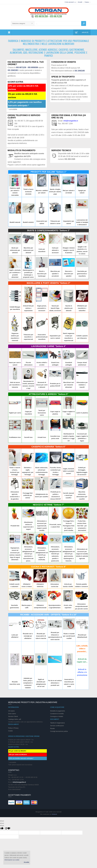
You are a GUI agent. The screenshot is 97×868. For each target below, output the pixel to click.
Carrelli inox (28, 437)
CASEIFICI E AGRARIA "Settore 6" (48, 447)
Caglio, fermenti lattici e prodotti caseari (68, 471)
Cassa (87, 2)
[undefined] (8, 829)
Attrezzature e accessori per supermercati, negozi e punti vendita (42, 526)
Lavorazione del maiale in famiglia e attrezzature (82, 222)
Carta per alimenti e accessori (55, 250)
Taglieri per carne (15, 413)
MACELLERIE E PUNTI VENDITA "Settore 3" (48, 283)
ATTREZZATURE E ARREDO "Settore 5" (48, 394)
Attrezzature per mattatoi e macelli (82, 385)
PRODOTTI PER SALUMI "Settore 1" (48, 172)
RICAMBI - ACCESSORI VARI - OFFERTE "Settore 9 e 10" (49, 615)
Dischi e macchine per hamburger (42, 274)
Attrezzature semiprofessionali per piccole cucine (81, 606)
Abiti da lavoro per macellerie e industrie (15, 385)
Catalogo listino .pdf (15, 719)
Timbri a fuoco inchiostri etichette (28, 192)
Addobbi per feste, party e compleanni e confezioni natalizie (28, 683)
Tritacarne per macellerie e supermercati (28, 337)
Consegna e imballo (57, 716)
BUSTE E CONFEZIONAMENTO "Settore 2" (48, 230)
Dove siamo (12, 714)
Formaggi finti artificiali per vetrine (28, 495)
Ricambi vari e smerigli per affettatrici (28, 636)
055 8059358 (33, 67)
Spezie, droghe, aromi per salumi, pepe (55, 192)
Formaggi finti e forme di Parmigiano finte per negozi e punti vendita (69, 526)
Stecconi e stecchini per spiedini (69, 274)
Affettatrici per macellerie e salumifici (82, 308)
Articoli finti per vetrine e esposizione (28, 308)
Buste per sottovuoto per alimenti (15, 250)
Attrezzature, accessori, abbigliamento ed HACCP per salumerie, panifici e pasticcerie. (55, 554)
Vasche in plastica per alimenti (69, 308)
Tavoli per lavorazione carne (42, 413)
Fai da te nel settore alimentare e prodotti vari (55, 683)
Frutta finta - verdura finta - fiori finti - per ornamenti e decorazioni (82, 526)
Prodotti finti (15, 526)
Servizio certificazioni (57, 726)
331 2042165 (13, 70)
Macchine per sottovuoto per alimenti (28, 250)
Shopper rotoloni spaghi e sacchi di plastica (69, 250)
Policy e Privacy (13, 728)
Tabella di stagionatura (57, 723)
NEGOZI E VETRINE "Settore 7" (49, 505)
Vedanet (54, 814)
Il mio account (69, 2)
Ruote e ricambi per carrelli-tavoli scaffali (69, 636)
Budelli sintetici (28, 222)
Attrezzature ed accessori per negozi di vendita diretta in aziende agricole (82, 554)
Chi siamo (11, 711)
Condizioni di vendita (57, 714)
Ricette (52, 728)
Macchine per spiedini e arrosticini (55, 274)
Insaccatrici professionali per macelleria (42, 337)
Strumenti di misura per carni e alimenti (42, 385)
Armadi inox (42, 437)
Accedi (80, 2)
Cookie (10, 731)
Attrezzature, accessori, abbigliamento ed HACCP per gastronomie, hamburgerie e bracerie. (69, 554)
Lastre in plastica (82, 413)
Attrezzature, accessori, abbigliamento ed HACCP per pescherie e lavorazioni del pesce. (28, 554)
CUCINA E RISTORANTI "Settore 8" (48, 567)
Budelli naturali (15, 222)
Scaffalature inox (15, 437)
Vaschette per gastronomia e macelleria (82, 274)
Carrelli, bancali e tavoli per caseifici (68, 495)
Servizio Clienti (13, 716)
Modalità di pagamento (58, 711)
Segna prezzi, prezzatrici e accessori (42, 308)
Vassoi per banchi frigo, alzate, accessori (55, 308)
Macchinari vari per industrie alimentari (69, 385)
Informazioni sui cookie (12, 860)
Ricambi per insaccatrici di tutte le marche (41, 636)
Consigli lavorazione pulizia (59, 731)
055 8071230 (21, 67)
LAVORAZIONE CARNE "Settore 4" (48, 346)
